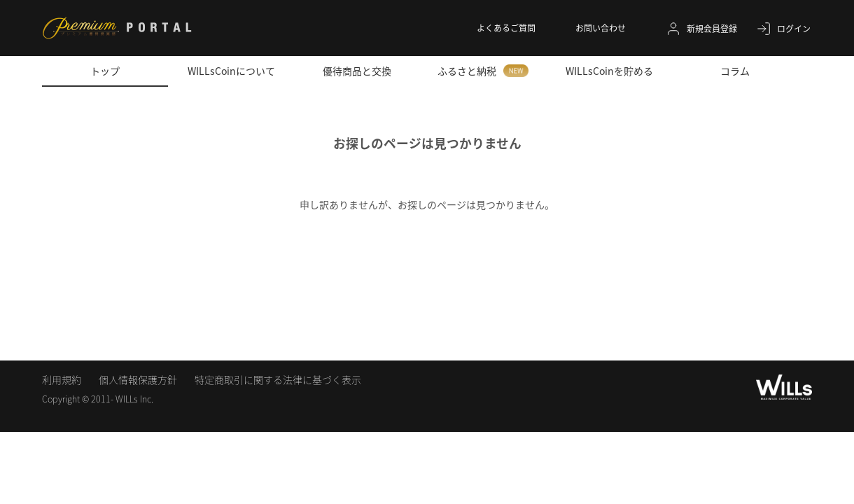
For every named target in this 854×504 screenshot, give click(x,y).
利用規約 (62, 379)
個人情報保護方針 (138, 379)
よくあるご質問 (506, 28)
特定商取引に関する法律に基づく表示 (278, 379)
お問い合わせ (601, 28)
